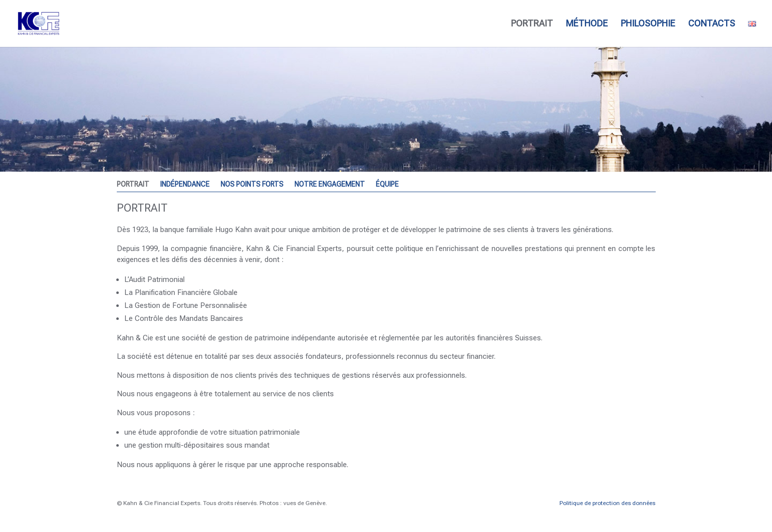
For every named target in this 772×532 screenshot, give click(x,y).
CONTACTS (712, 24)
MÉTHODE (587, 24)
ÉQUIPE (387, 184)
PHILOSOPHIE (648, 24)
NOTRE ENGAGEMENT (330, 184)
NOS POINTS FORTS (252, 184)
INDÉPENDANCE (185, 184)
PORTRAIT (532, 24)
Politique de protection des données (607, 503)
